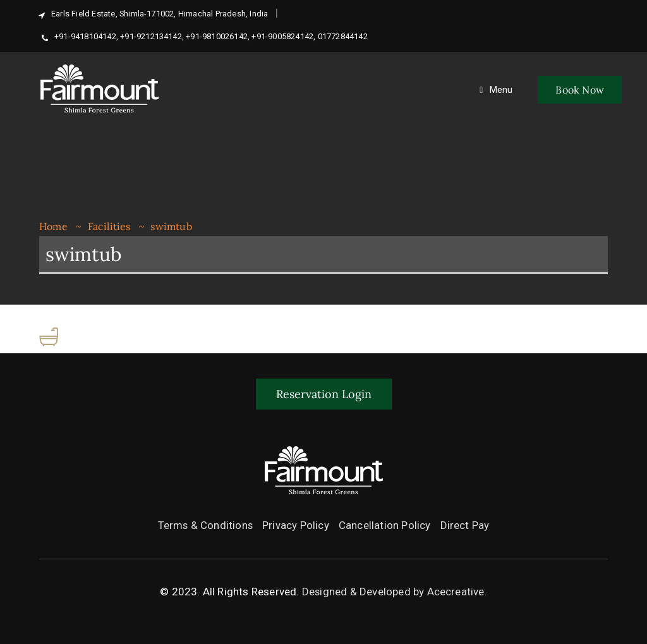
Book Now (580, 90)
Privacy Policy (296, 525)
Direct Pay (466, 525)
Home (53, 226)
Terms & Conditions (206, 525)
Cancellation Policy (385, 525)
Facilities (109, 226)
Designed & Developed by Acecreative (393, 592)
